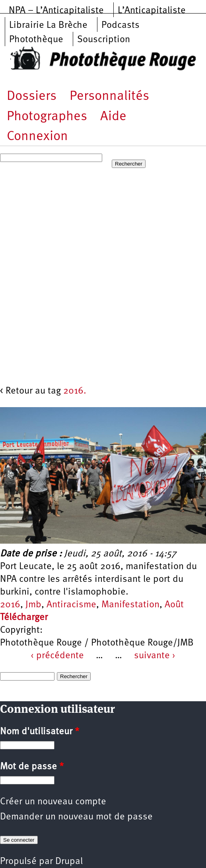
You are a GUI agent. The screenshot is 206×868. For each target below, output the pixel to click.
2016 (10, 605)
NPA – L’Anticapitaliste (56, 11)
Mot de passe (32, 767)
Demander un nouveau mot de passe (76, 817)
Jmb (33, 605)
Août (174, 605)
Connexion (37, 137)
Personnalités (109, 97)
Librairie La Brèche (48, 25)
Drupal (69, 862)
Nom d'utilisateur (40, 732)
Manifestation (130, 605)
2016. (75, 391)
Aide (113, 117)
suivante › (155, 656)
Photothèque (36, 40)
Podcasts (120, 25)
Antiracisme (71, 605)
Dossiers (32, 97)
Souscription (104, 40)
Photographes (47, 117)
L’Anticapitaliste (152, 11)
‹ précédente (57, 656)
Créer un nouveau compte (53, 802)
